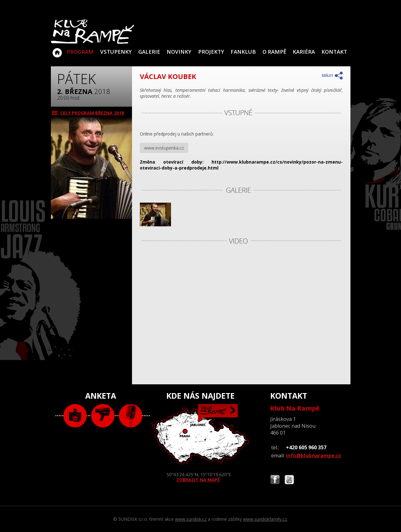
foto (75, 416)
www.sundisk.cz (191, 519)
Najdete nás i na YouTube (289, 480)
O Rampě (274, 52)
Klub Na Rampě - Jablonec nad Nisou (57, 50)
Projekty (211, 52)
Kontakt (334, 52)
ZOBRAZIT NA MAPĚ (200, 443)
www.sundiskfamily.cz (265, 519)
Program (80, 52)
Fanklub (243, 52)
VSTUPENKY (116, 52)
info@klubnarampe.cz (313, 456)
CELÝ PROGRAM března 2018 (92, 113)
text (131, 416)
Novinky (179, 52)
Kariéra (304, 52)
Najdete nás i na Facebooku (275, 480)
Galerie (149, 52)
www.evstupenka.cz (164, 148)
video (103, 416)
